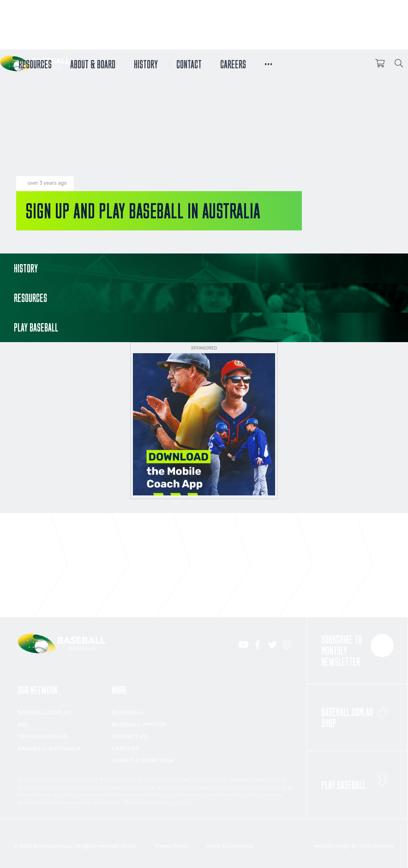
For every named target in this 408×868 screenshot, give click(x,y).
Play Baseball (357, 779)
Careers (233, 63)
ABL (23, 724)
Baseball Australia (49, 748)
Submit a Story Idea (143, 760)
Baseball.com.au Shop (357, 715)
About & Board (93, 63)
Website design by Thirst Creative (354, 846)
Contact (189, 63)
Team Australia (42, 736)
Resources (35, 63)
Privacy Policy (171, 846)
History (146, 63)
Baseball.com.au (45, 712)
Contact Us (130, 736)
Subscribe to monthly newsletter (357, 651)
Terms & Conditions (230, 846)
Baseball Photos (139, 724)
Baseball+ (129, 712)
